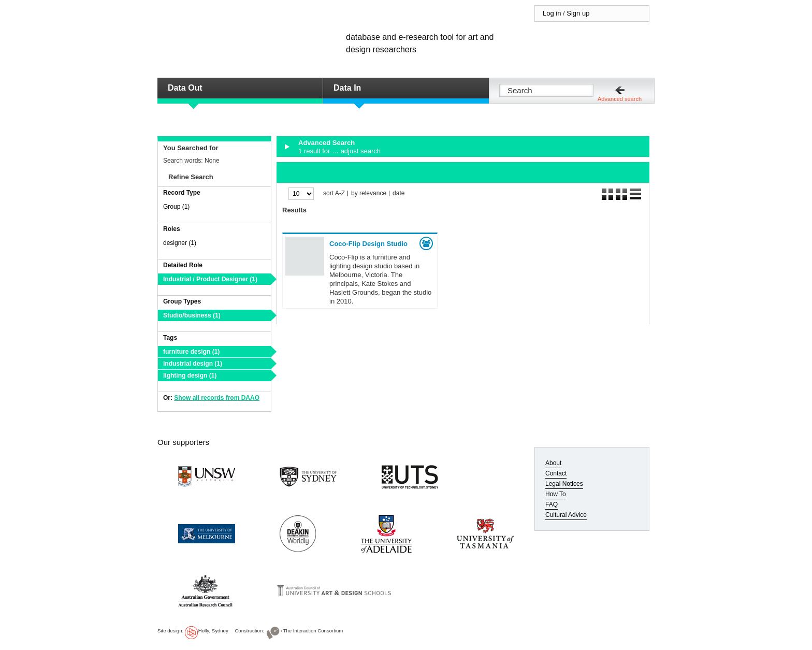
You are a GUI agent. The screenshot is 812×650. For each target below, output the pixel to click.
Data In (347, 88)
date (398, 193)
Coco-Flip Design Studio (368, 244)
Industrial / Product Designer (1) (210, 279)
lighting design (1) (190, 375)
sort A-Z (334, 193)
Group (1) (176, 207)
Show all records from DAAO (217, 398)
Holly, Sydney (213, 631)
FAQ (552, 504)
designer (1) (180, 243)
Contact (556, 473)
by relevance (369, 193)
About (553, 463)
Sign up (578, 13)
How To (556, 494)
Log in (552, 13)
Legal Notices (564, 484)
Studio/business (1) (192, 315)
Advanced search (620, 99)
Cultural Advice (566, 515)
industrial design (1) (193, 364)
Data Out (185, 88)
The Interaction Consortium (313, 631)
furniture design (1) (191, 352)
